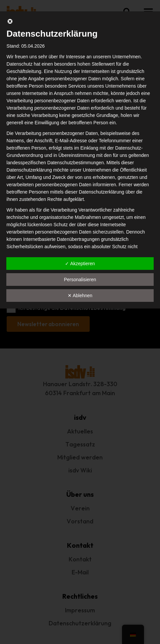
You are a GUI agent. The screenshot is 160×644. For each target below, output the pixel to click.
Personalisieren (80, 280)
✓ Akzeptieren (80, 264)
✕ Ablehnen (80, 296)
